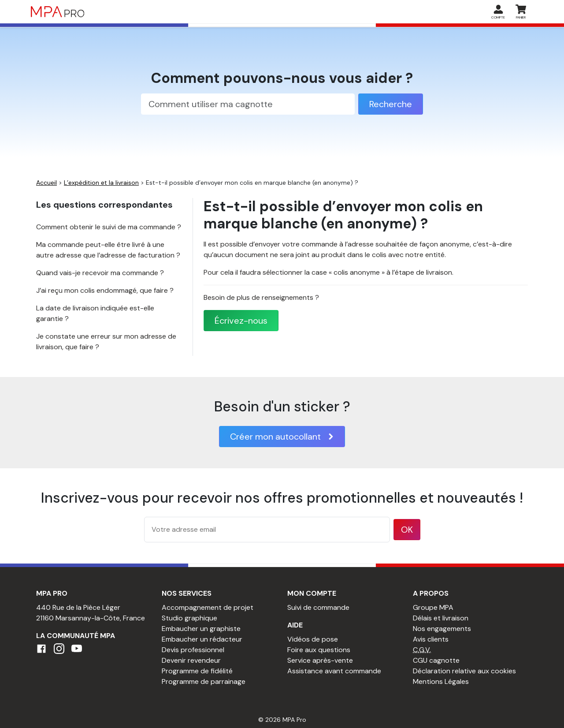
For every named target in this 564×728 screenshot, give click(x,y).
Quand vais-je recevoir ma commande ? (100, 273)
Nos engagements (442, 629)
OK (407, 530)
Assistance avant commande (334, 671)
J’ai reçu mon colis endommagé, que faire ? (105, 290)
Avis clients (431, 639)
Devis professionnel (193, 650)
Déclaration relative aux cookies (464, 671)
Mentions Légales (441, 681)
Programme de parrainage (204, 681)
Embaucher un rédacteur (202, 639)
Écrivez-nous (241, 321)
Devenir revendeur (191, 660)
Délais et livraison (441, 618)
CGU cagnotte (436, 660)
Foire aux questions (319, 650)
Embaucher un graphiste (201, 629)
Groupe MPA (433, 607)
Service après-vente (320, 660)
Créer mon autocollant (282, 437)
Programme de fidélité (197, 671)
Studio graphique (189, 618)
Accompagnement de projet (208, 607)
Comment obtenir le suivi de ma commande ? (109, 227)
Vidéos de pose (313, 639)
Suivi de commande (318, 607)
